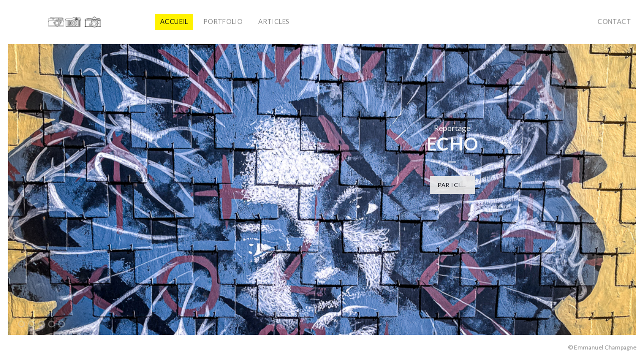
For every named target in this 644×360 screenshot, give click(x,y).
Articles (274, 21)
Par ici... (452, 185)
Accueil (174, 21)
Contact (614, 21)
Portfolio (223, 21)
